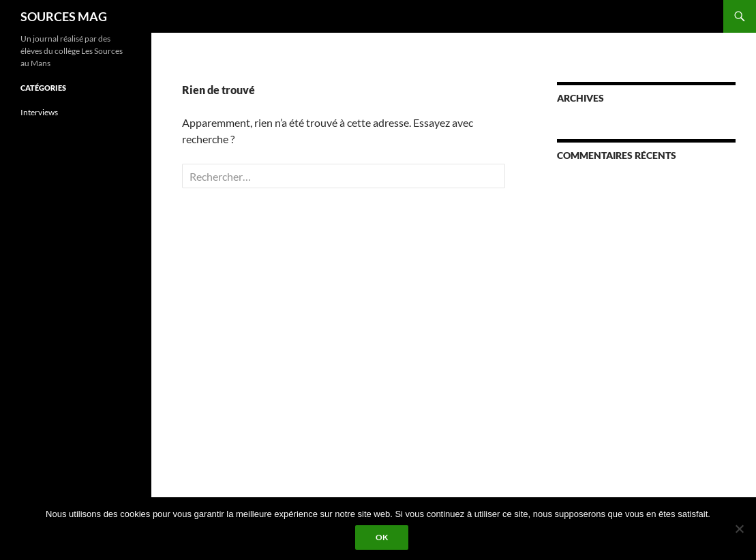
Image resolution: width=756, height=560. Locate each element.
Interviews (39, 112)
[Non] (739, 529)
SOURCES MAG (64, 16)
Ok (382, 537)
